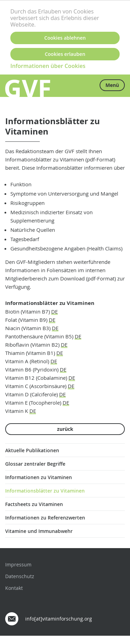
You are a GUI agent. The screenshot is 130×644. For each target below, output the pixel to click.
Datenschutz (20, 576)
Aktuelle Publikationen (32, 450)
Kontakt (14, 588)
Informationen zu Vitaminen (39, 477)
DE (54, 311)
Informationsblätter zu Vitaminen (45, 491)
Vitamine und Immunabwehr (39, 531)
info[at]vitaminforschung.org (59, 619)
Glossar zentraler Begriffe (35, 464)
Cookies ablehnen (65, 38)
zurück (65, 429)
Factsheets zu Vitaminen (34, 504)
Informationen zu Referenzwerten (45, 518)
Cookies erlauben (65, 54)
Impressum (18, 564)
